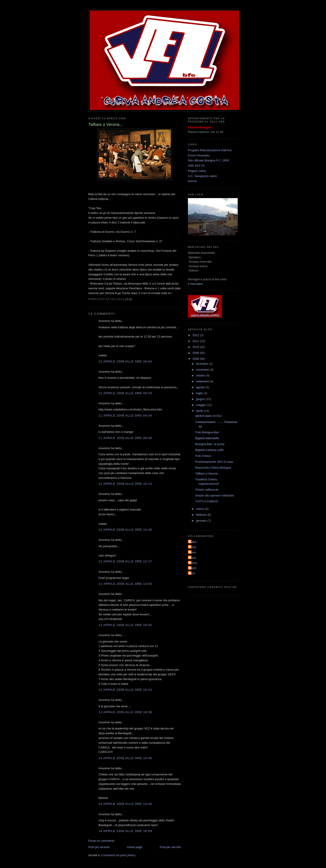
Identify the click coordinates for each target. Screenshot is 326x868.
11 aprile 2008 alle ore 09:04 (125, 361)
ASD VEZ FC (197, 166)
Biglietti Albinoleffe (207, 438)
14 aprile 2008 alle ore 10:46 (125, 758)
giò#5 (193, 568)
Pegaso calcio (197, 171)
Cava (192, 552)
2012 (196, 335)
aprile (200, 411)
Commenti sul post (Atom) (118, 855)
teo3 (192, 573)
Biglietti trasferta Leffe (209, 450)
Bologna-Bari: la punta (210, 444)
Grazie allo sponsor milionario (215, 495)
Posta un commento (101, 841)
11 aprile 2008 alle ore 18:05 (125, 625)
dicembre (203, 364)
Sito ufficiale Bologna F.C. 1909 (208, 160)
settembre (203, 381)
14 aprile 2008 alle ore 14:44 (125, 804)
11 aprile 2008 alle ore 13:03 (125, 584)
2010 (196, 347)
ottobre (201, 375)
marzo (201, 509)
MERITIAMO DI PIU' (209, 416)
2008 (196, 359)
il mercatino (195, 284)
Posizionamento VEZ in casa (214, 462)
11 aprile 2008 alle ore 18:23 (125, 690)
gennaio (202, 521)
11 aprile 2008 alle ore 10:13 (125, 484)
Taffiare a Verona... (207, 474)
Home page (135, 847)
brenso (192, 181)
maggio (201, 405)
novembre (203, 370)
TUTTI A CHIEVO (207, 501)
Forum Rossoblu (199, 155)
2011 (196, 341)
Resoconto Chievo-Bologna (213, 468)
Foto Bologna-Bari (207, 432)
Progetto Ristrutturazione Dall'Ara (210, 150)
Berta (193, 547)
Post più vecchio (170, 847)
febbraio (202, 515)
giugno (201, 399)
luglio (200, 393)
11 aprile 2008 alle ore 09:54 (125, 416)
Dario (193, 558)
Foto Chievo (203, 456)
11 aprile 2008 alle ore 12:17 (125, 561)
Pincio (193, 563)
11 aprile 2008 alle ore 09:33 (125, 393)
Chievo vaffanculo (207, 490)
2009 (196, 353)
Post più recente (99, 847)
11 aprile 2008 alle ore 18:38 (125, 712)
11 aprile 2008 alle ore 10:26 (125, 530)
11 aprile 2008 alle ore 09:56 (125, 438)
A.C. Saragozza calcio (202, 176)
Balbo (193, 542)
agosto (201, 387)
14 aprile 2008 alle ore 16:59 (125, 831)
